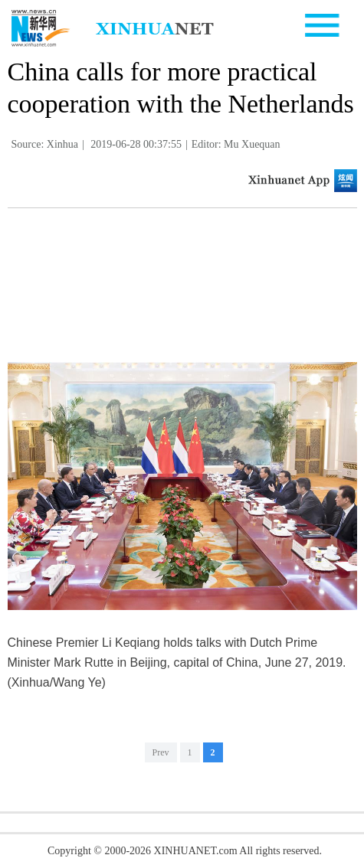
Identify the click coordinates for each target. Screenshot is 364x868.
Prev (161, 752)
